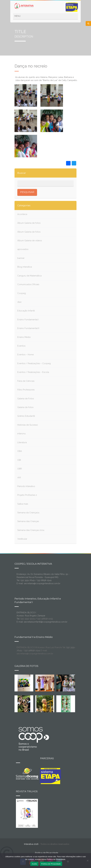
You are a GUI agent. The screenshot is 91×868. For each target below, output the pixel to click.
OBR (20, 469)
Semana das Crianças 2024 (31, 530)
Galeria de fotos (25, 407)
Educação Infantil (26, 311)
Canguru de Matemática (29, 276)
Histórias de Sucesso (28, 425)
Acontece (22, 214)
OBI (19, 460)
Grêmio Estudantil (26, 416)
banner (21, 258)
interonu (21, 434)
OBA (20, 451)
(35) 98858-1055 (45, 619)
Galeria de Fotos (26, 399)
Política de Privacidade (47, 853)
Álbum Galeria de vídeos (30, 241)
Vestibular (22, 539)
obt (19, 477)
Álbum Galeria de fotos (29, 223)
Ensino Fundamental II (28, 328)
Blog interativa (25, 267)
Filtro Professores (26, 390)
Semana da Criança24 (28, 513)
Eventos (21, 346)
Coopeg (22, 293)
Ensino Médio (24, 337)
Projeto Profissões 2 (27, 495)
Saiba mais (23, 504)
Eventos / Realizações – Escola (33, 372)
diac (20, 302)
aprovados (23, 249)
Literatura (22, 442)
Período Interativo (26, 486)
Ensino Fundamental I (28, 320)
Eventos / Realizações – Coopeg (34, 363)
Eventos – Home (25, 355)
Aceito (34, 864)
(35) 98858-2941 (32, 651)
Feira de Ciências (26, 381)
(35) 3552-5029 (28, 619)
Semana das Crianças (28, 521)
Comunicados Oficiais (28, 284)
